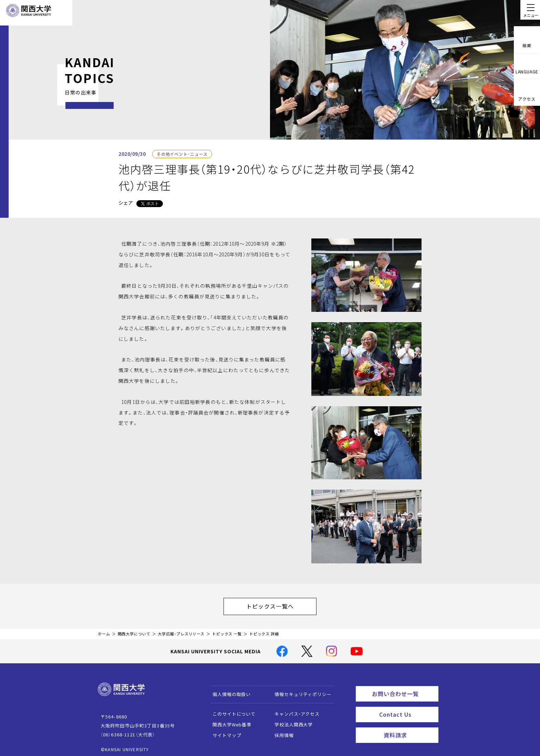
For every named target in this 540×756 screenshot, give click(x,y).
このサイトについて (231, 710)
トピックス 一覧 (227, 630)
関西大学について (134, 630)
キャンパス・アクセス (294, 710)
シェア (126, 203)
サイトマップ (224, 732)
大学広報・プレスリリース (181, 630)
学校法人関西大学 (290, 721)
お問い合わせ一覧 (404, 689)
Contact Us (407, 708)
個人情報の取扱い (229, 691)
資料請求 (409, 727)
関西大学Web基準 (229, 721)
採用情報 (281, 732)
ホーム (104, 630)
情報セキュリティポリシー (300, 691)
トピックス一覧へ (277, 604)
